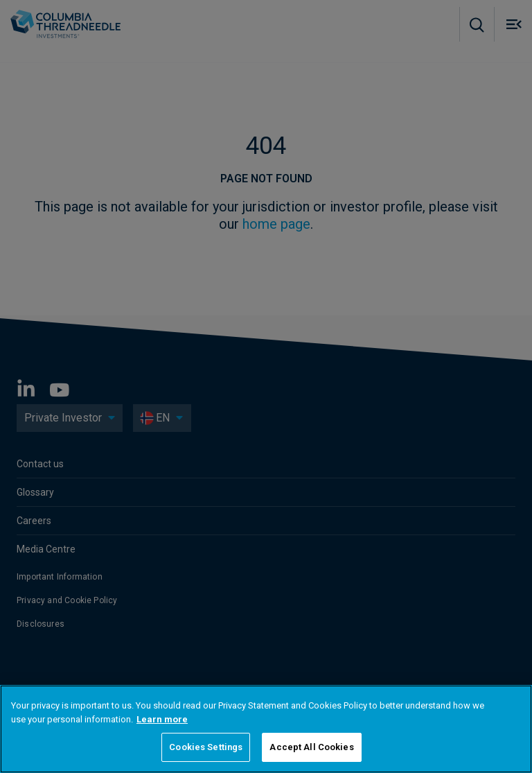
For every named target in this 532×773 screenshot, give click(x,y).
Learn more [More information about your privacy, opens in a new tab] (162, 719)
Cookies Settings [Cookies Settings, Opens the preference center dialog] (206, 747)
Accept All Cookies (311, 747)
